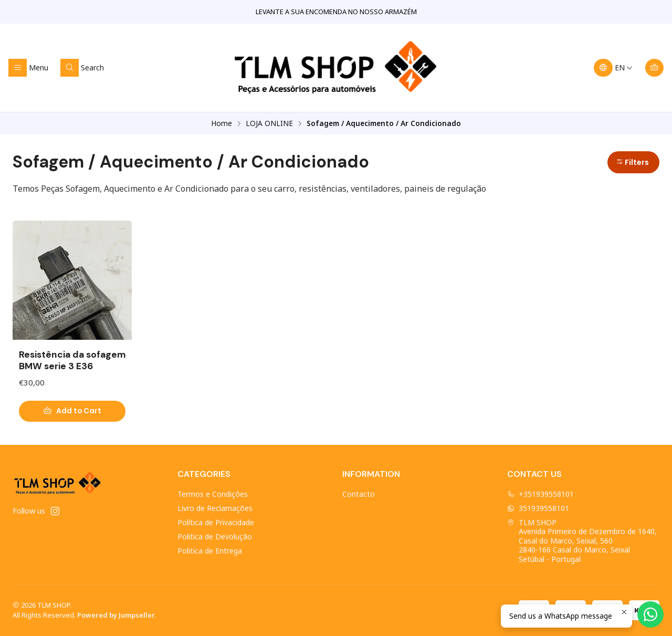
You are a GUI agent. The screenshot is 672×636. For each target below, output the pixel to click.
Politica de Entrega (210, 551)
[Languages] (613, 68)
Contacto (359, 494)
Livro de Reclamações (215, 508)
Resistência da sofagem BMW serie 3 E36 (72, 360)
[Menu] (28, 68)
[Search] (82, 68)
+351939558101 (540, 494)
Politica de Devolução (215, 536)
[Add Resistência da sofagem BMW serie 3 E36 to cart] (72, 411)
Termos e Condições (213, 494)
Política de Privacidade (216, 522)
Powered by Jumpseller (116, 615)
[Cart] (654, 68)
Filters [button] (632, 162)
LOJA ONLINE (269, 123)
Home (222, 123)
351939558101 (538, 508)
